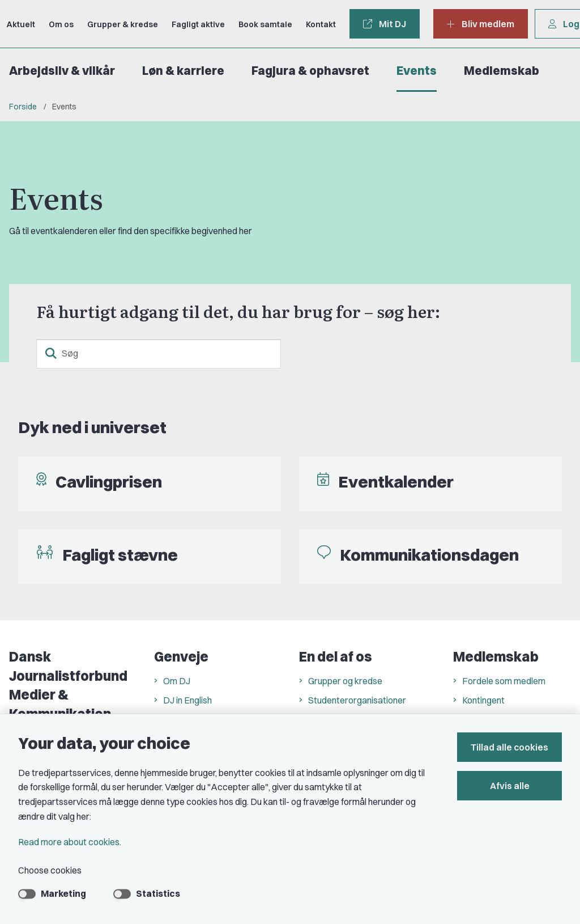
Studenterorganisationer (357, 700)
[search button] (51, 354)
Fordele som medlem (504, 681)
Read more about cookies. (70, 842)
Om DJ (177, 681)
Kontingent (483, 700)
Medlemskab (502, 71)
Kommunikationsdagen (429, 555)
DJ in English (187, 700)
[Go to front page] (5, 24)
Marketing (63, 893)
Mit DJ (385, 24)
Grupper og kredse (345, 681)
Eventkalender (396, 482)
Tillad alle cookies (509, 747)
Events (417, 71)
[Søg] (159, 354)
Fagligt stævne (120, 555)
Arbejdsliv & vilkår (62, 71)
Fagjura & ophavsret (310, 71)
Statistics (158, 893)
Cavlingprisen (109, 482)
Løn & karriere (183, 71)
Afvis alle (510, 786)
